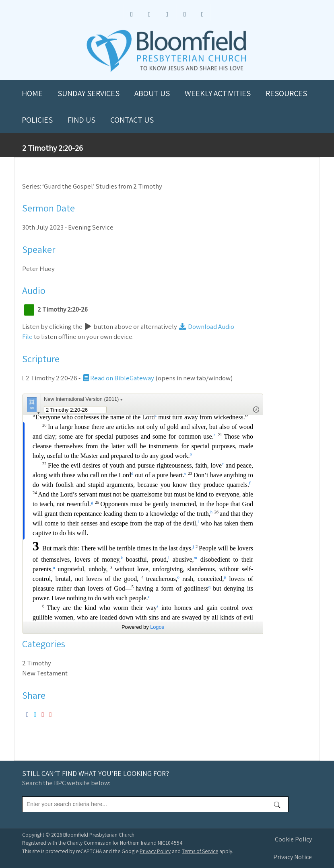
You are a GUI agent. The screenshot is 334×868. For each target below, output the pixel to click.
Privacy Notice (293, 857)
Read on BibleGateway (118, 378)
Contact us (132, 120)
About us (152, 93)
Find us (81, 120)
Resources (286, 93)
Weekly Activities (218, 93)
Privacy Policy (155, 851)
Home (32, 93)
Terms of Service (200, 851)
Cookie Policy (293, 839)
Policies (37, 120)
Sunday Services (89, 93)
